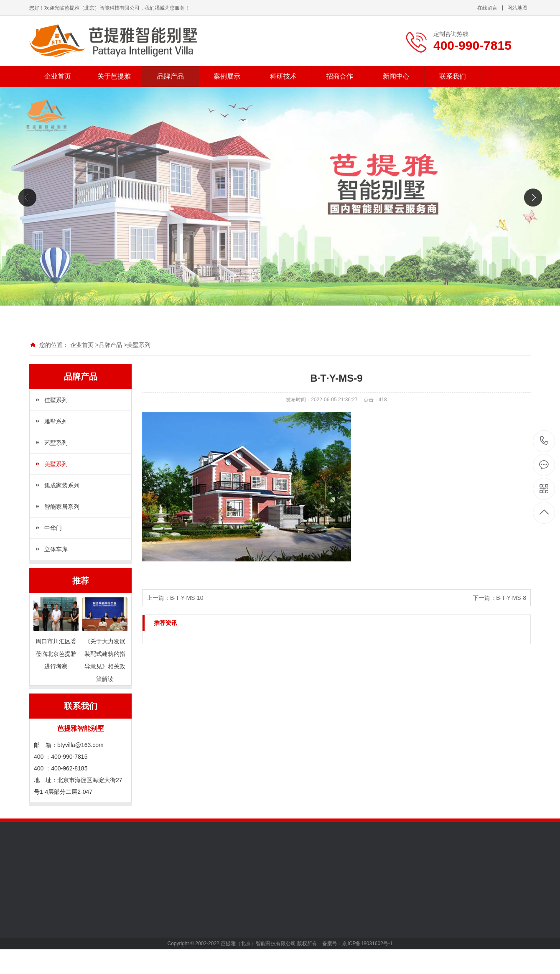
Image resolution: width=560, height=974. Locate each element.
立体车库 (56, 549)
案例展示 (227, 76)
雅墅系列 (56, 421)
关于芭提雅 (114, 76)
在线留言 (487, 8)
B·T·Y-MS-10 (187, 598)
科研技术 (283, 76)
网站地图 (517, 8)
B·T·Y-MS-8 (511, 598)
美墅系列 (139, 345)
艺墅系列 (56, 443)
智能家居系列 (62, 507)
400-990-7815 (544, 441)
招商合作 (340, 76)
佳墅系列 (56, 400)
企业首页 (58, 76)
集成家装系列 (62, 485)
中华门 (53, 528)
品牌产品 (171, 76)
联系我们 (453, 76)
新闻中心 (396, 76)
